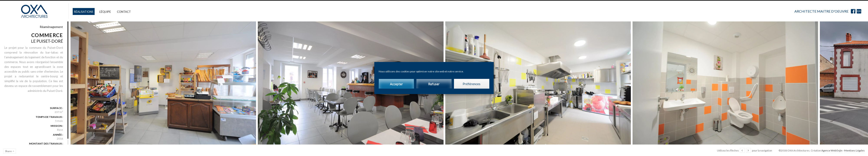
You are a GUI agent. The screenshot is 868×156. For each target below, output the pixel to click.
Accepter (396, 84)
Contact (124, 12)
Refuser (434, 84)
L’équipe (105, 12)
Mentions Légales (854, 150)
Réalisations (84, 12)
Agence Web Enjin (832, 150)
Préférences (472, 84)
